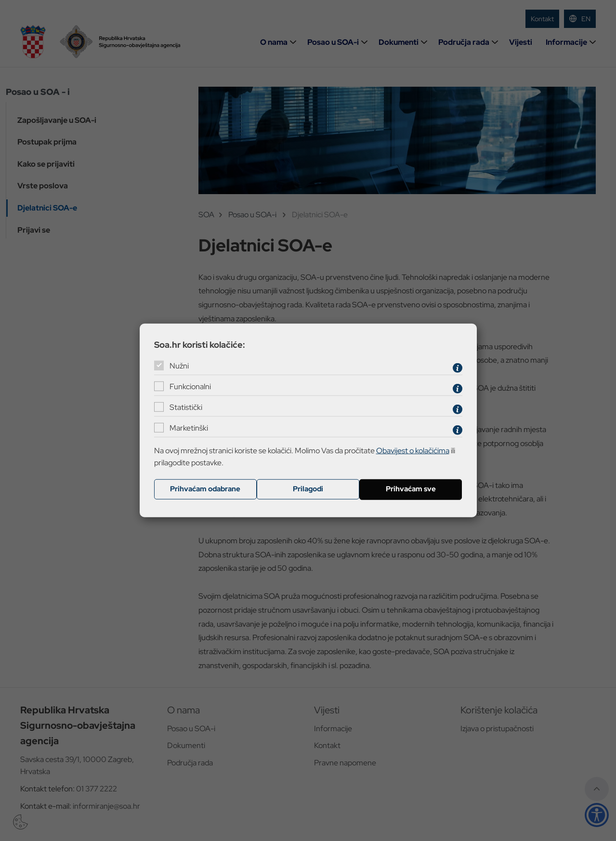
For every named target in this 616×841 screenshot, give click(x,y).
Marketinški (189, 428)
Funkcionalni (190, 387)
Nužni (179, 366)
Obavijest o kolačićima (413, 450)
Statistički (186, 407)
